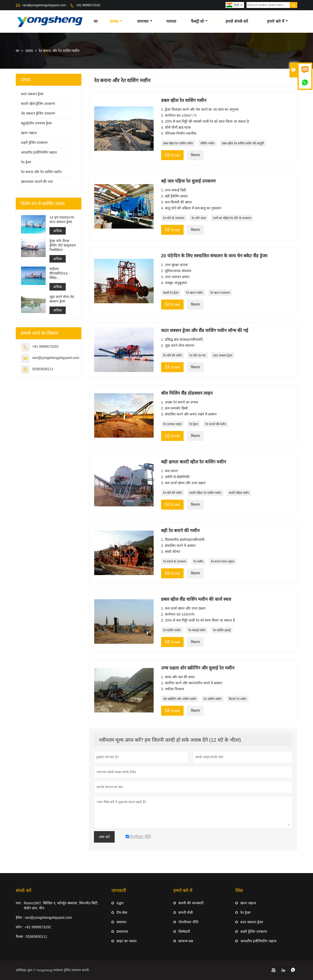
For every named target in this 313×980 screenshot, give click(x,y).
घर (96, 21)
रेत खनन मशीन (195, 293)
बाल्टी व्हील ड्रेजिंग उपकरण (38, 104)
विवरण (195, 155)
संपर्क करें (23, 891)
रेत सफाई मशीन (197, 630)
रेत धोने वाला (199, 218)
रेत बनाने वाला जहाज (223, 562)
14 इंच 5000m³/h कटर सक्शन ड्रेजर (62, 220)
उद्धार (120, 903)
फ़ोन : (20, 927)
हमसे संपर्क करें (237, 21)
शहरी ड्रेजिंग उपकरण (34, 143)
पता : (19, 903)
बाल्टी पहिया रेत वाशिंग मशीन (205, 493)
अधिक (58, 231)
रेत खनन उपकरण (220, 293)
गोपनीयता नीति (188, 922)
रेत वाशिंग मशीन (172, 630)
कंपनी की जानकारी (191, 903)
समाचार (145, 21)
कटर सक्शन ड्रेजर (223, 355)
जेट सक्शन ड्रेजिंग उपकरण (38, 113)
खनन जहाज (29, 133)
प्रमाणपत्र (122, 932)
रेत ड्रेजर (194, 424)
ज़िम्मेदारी (184, 932)
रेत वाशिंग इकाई (222, 630)
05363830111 (43, 369)
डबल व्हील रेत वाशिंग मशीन (178, 143)
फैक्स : (20, 937)
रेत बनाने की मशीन (216, 424)
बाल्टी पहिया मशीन (239, 493)
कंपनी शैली (186, 913)
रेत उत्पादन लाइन (173, 424)
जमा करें (104, 837)
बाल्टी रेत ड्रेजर (171, 293)
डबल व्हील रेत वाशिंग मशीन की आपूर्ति (243, 143)
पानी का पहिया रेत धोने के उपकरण (232, 218)
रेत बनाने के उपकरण (175, 562)
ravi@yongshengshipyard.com (44, 5)
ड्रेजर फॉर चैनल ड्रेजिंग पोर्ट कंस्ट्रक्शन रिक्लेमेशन (63, 245)
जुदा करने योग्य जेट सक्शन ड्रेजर (62, 299)
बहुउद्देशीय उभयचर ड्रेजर (36, 123)
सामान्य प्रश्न (186, 941)
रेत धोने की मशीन (173, 355)
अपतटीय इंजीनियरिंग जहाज (39, 152)
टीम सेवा (122, 913)
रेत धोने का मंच (198, 355)
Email (172, 155)
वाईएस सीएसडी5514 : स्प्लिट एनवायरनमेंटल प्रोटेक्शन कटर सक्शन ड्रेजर (59, 273)
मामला (171, 21)
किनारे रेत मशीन (238, 699)
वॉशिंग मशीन (207, 143)
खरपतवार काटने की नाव (37, 182)
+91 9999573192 (88, 5)
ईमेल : (20, 918)
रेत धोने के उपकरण (174, 218)
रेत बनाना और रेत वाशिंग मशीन (41, 172)
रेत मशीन (198, 562)
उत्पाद (116, 21)
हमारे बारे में (278, 21)
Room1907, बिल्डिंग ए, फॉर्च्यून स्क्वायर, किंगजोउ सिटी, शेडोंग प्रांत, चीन (61, 906)
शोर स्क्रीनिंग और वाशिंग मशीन (180, 699)
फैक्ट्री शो (199, 21)
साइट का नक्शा (127, 941)
